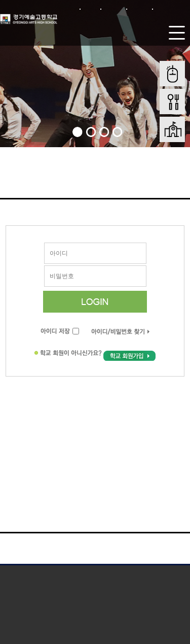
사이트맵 (140, 9)
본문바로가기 (170, 9)
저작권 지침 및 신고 (142, 575)
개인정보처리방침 (49, 575)
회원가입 (114, 9)
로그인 (90, 9)
